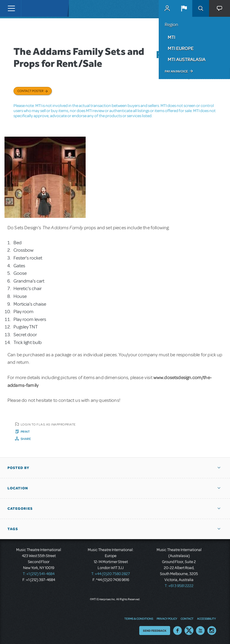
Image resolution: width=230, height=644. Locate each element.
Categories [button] (20, 509)
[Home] (34, 8)
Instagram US (212, 631)
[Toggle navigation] (11, 8)
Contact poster (30, 91)
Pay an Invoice (176, 71)
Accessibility (206, 619)
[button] (184, 8)
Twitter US (189, 631)
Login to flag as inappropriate (48, 424)
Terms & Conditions (139, 619)
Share (26, 439)
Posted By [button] (18, 468)
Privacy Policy (167, 619)
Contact (187, 619)
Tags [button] (13, 529)
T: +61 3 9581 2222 (179, 586)
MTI (171, 37)
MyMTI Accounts (167, 8)
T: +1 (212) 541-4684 (39, 574)
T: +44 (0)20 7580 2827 (111, 574)
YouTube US (200, 631)
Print (25, 432)
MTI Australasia (187, 59)
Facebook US (178, 631)
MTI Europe (181, 48)
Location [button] (18, 488)
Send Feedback (155, 631)
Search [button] (201, 8)
